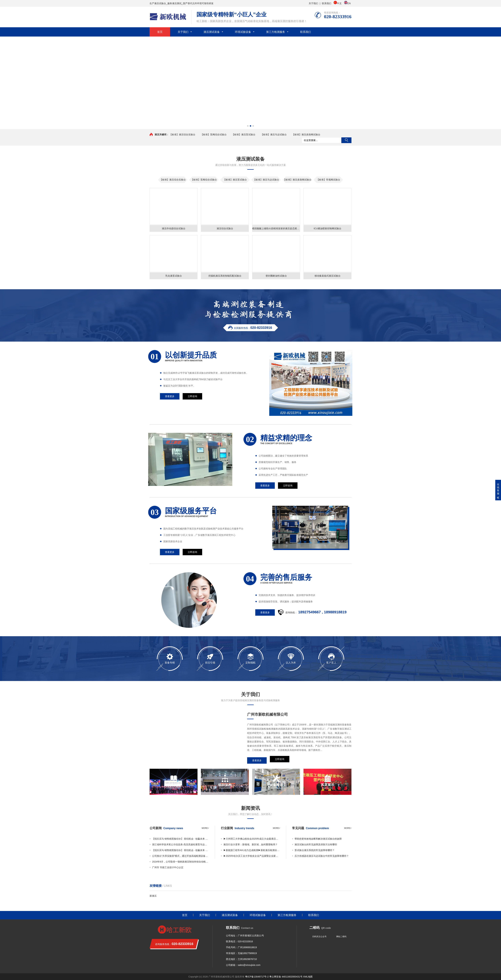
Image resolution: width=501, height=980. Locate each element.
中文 (338, 3)
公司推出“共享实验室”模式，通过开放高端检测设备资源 (181, 856)
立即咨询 (280, 760)
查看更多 (475, 486)
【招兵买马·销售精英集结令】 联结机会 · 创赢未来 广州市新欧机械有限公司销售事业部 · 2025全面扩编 (181, 839)
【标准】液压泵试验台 (244, 135)
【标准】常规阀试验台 (328, 180)
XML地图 (308, 977)
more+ (205, 828)
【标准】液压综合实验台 (182, 135)
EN (347, 3)
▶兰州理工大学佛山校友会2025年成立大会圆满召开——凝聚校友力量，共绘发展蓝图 (252, 839)
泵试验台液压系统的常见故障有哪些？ (315, 850)
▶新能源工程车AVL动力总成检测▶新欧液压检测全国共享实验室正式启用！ (252, 850)
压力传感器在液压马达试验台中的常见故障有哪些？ (322, 856)
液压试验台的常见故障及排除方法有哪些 (316, 844)
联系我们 (327, 3)
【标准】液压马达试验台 (274, 135)
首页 (160, 32)
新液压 (153, 896)
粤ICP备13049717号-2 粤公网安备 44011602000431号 (274, 977)
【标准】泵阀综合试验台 (214, 135)
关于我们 (313, 3)
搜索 (346, 140)
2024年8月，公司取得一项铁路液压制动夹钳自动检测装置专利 (181, 862)
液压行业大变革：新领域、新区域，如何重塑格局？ (250, 844)
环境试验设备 (243, 32)
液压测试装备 (212, 32)
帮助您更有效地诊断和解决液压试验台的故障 (318, 839)
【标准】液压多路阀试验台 (306, 135)
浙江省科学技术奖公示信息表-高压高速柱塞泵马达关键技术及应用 (181, 844)
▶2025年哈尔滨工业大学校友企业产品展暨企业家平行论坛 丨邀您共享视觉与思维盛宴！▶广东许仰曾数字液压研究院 (252, 856)
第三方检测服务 (276, 32)
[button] (248, 126)
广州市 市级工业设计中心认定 (168, 867)
